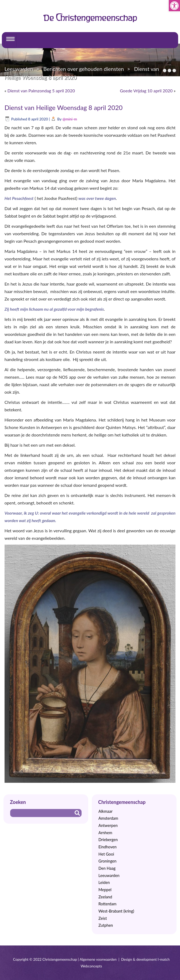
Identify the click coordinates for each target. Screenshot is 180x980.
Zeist (103, 918)
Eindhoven (108, 847)
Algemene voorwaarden (98, 959)
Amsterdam (108, 818)
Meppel (105, 890)
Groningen (107, 861)
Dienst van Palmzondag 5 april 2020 (41, 91)
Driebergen (108, 840)
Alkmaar (106, 811)
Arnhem (105, 833)
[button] (174, 6)
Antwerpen (108, 825)
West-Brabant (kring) (116, 911)
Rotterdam (107, 904)
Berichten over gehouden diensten (84, 69)
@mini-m (70, 119)
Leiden (104, 882)
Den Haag (107, 868)
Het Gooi (106, 854)
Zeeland (105, 897)
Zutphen (106, 925)
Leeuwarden (19, 69)
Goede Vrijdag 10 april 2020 (146, 91)
